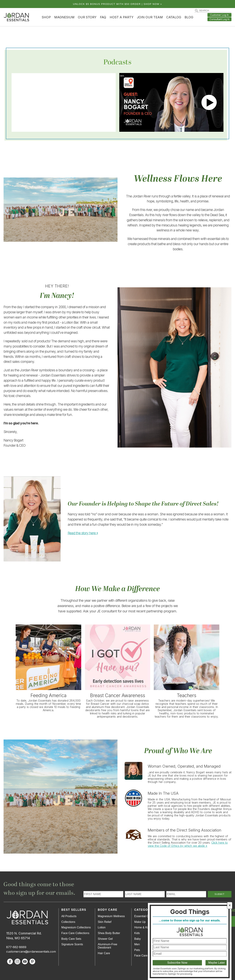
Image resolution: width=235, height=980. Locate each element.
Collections (68, 922)
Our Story (87, 17)
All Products (69, 916)
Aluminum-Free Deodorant (107, 946)
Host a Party (122, 17)
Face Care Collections (75, 933)
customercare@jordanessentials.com (31, 952)
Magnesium (64, 17)
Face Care (141, 956)
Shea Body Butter (109, 933)
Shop (46, 17)
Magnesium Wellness (111, 916)
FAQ (103, 17)
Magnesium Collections (76, 927)
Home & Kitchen (145, 927)
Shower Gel (105, 939)
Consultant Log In (220, 19)
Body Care (108, 910)
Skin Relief (105, 922)
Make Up (140, 922)
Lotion (102, 927)
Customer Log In (219, 15)
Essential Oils (143, 916)
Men (137, 944)
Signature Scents (72, 944)
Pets (137, 950)
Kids (137, 933)
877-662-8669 (16, 947)
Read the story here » (83, 533)
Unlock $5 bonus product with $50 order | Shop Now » (118, 4)
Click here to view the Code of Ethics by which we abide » (188, 844)
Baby (137, 939)
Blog (189, 17)
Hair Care (104, 953)
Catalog (174, 17)
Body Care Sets (71, 939)
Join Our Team (150, 17)
